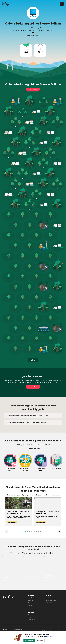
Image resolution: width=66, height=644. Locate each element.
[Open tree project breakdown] (26, 50)
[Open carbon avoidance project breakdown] (40, 50)
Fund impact (33, 90)
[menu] (62, 4)
